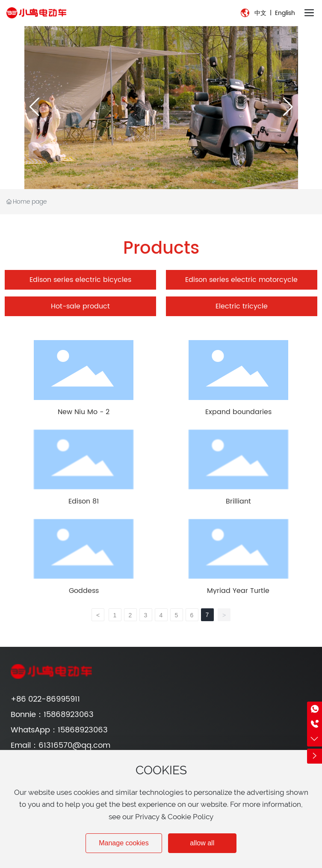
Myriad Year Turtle (238, 591)
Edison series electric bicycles (80, 280)
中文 (260, 13)
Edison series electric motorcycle (241, 280)
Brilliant (238, 501)
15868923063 (69, 715)
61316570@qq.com (74, 745)
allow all (202, 843)
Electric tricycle (242, 306)
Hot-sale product (80, 306)
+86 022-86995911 (45, 699)
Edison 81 (84, 501)
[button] (288, 107)
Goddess (84, 591)
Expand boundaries (238, 412)
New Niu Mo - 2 (84, 412)
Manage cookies (124, 843)
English (285, 13)
